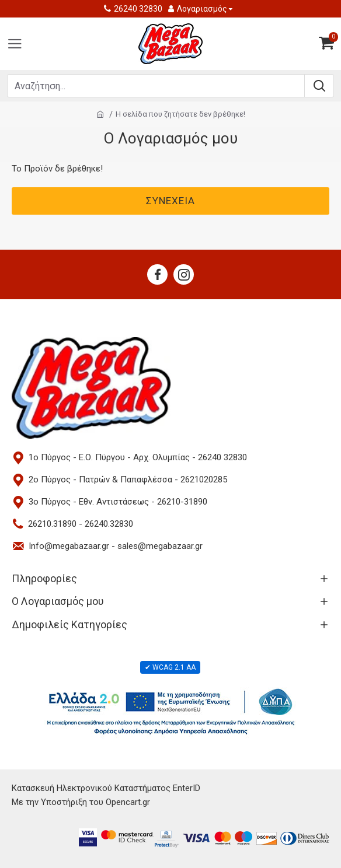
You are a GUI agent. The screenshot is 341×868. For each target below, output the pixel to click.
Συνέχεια (170, 201)
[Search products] (156, 86)
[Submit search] (319, 86)
